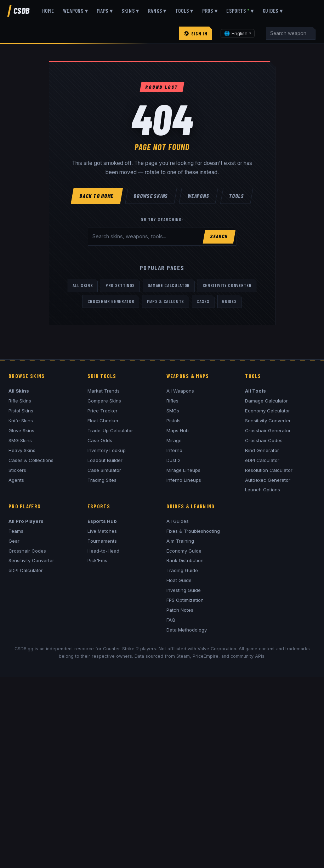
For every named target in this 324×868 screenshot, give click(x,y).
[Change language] (238, 33)
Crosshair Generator (111, 301)
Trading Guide (182, 570)
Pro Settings (120, 285)
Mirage (174, 440)
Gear (14, 541)
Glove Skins (21, 430)
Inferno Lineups (184, 480)
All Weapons (180, 391)
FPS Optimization (185, 600)
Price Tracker (103, 411)
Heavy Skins (22, 450)
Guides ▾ (273, 11)
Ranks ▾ (157, 11)
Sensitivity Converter (227, 285)
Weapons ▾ (76, 11)
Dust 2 (174, 460)
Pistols (174, 421)
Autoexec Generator (268, 480)
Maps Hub (178, 430)
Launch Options (263, 490)
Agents (16, 480)
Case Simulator (104, 470)
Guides (229, 301)
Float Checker (103, 421)
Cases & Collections (31, 460)
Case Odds (100, 440)
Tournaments (102, 541)
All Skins (83, 285)
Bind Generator (262, 450)
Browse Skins (151, 196)
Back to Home (97, 196)
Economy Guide (184, 551)
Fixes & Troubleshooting (193, 531)
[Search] (291, 33)
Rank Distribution (185, 560)
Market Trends (104, 391)
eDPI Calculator (262, 460)
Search (219, 236)
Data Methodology (187, 630)
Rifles (172, 401)
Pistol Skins (21, 411)
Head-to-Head (103, 551)
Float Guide (179, 580)
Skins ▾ (130, 11)
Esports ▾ (240, 11)
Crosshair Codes (264, 440)
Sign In (195, 33)
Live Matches (102, 531)
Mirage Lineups (183, 470)
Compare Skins (104, 401)
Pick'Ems (97, 560)
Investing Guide (184, 590)
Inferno (174, 450)
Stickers (17, 470)
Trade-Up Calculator (110, 430)
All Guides (178, 521)
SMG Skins (20, 440)
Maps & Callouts (166, 301)
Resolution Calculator (269, 470)
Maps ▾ (105, 11)
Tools (237, 196)
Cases (203, 301)
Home (48, 11)
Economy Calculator (268, 411)
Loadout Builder (105, 460)
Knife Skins (21, 421)
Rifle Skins (20, 401)
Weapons (199, 196)
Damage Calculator (169, 285)
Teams (16, 531)
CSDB (22, 10)
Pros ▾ (210, 11)
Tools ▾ (184, 11)
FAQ (171, 620)
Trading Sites (102, 480)
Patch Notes (180, 610)
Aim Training (180, 541)
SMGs (173, 411)
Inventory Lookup (107, 450)
